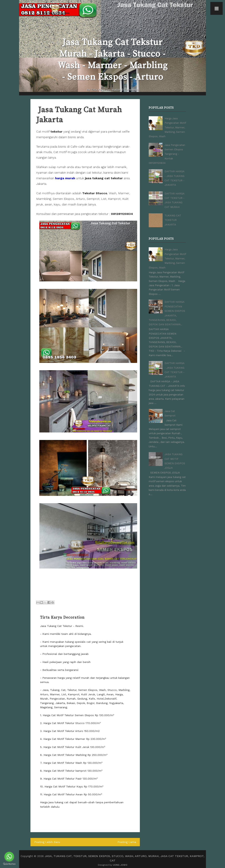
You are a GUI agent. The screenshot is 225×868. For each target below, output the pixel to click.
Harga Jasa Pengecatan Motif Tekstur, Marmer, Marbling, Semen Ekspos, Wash (167, 127)
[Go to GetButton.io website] (9, 864)
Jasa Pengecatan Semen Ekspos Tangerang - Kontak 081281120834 (167, 153)
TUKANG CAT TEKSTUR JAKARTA (173, 216)
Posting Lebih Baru (47, 842)
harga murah (65, 178)
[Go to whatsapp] (9, 857)
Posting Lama (127, 842)
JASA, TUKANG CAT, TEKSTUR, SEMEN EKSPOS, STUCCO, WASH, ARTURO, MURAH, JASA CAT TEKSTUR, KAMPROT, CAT (125, 856)
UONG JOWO (120, 860)
